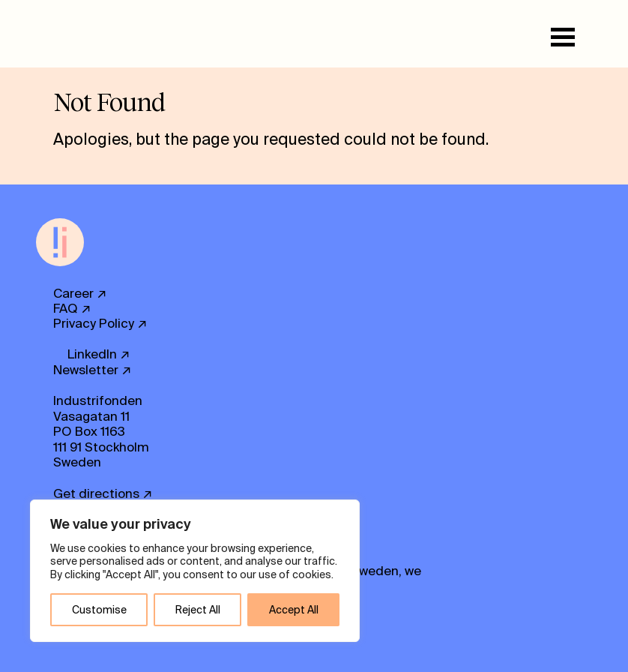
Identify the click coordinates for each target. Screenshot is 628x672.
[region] (195, 571)
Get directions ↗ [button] (103, 493)
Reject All (198, 610)
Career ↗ (80, 293)
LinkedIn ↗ (99, 354)
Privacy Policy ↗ (100, 323)
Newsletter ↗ (93, 370)
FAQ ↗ (72, 308)
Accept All (294, 610)
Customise (99, 610)
